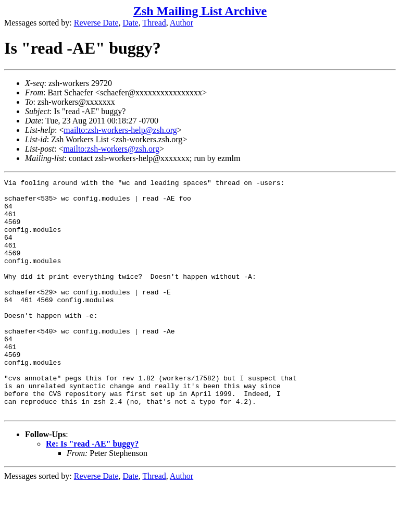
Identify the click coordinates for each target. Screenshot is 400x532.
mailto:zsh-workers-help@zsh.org (120, 130)
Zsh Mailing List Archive (200, 11)
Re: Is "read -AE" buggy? (92, 491)
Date (131, 23)
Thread (154, 23)
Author (182, 23)
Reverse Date (96, 23)
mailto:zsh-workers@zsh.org (111, 149)
